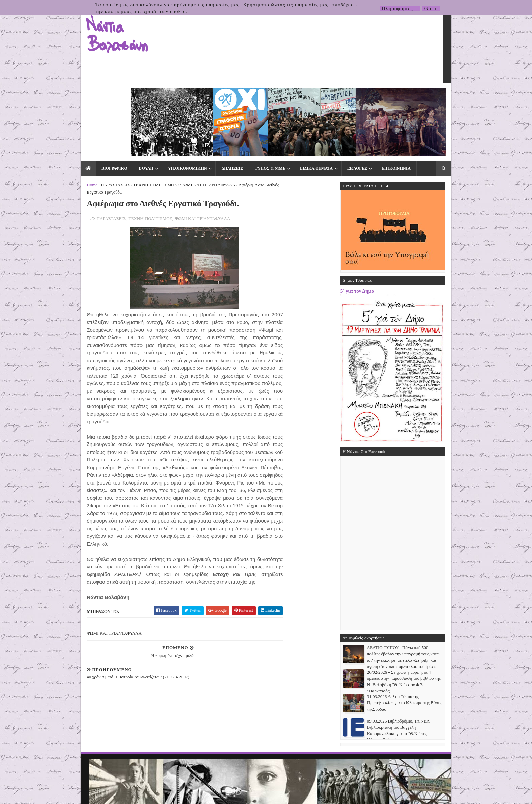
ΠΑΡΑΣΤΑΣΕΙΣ (101, 113)
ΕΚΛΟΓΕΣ (342, 96)
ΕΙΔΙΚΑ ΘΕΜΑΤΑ (301, 96)
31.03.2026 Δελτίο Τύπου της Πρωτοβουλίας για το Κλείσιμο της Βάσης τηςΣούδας (419, 630)
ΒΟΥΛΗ (131, 96)
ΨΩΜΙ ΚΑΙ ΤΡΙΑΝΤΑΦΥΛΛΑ (193, 113)
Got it (431, 8)
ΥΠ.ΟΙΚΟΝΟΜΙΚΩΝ (173, 96)
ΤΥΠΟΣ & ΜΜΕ (255, 96)
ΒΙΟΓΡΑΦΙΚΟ (99, 96)
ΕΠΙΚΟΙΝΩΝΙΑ (381, 96)
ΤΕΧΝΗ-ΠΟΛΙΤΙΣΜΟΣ (140, 113)
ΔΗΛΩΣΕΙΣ (217, 96)
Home (77, 113)
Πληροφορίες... (400, 8)
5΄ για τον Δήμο (372, 218)
